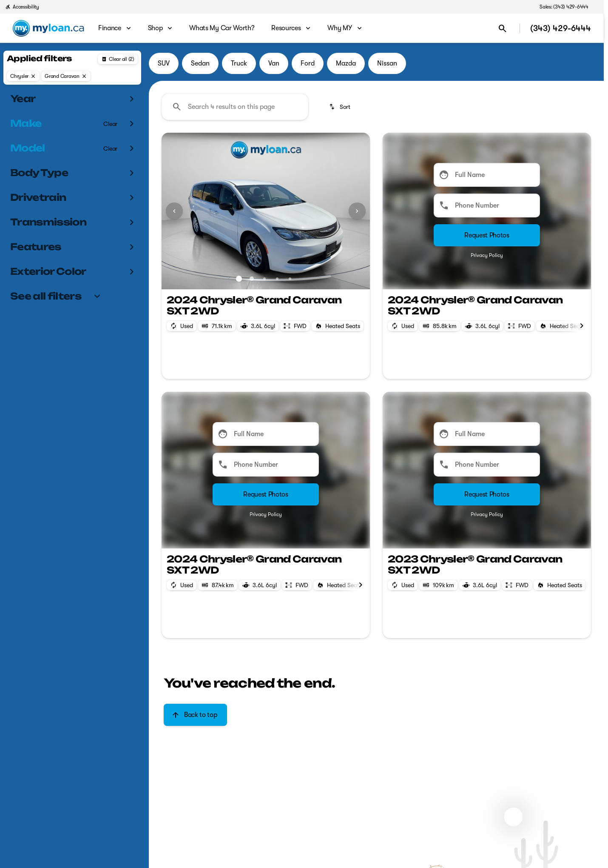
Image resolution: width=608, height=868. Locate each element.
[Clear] (110, 124)
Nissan (387, 63)
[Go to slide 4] (277, 279)
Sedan (200, 63)
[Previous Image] (174, 211)
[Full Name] (487, 175)
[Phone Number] (487, 206)
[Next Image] (357, 211)
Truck (239, 63)
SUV (164, 63)
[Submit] (487, 235)
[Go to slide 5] (290, 279)
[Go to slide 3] (264, 279)
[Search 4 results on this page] (235, 107)
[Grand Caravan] (66, 76)
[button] (177, 211)
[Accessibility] (22, 7)
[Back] (118, 59)
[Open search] (503, 29)
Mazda (346, 63)
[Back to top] (195, 715)
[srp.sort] (340, 107)
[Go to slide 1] (239, 279)
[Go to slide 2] (252, 279)
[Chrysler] (23, 76)
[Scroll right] (582, 326)
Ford (308, 63)
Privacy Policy (487, 255)
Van (274, 63)
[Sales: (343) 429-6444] (564, 7)
